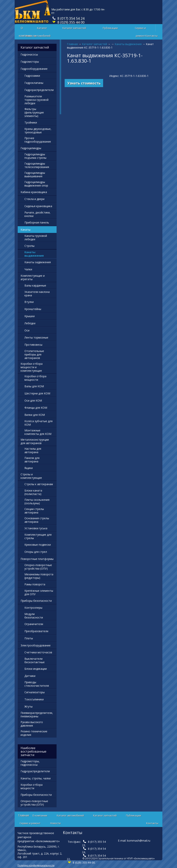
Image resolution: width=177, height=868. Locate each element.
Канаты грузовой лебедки (36, 237)
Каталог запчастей (74, 28)
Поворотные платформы (37, 559)
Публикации (110, 28)
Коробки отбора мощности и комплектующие (32, 367)
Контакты (152, 36)
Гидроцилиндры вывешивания (35, 174)
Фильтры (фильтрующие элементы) (34, 112)
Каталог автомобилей (42, 29)
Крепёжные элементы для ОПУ (39, 592)
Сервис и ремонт (140, 29)
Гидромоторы (30, 62)
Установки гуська (36, 528)
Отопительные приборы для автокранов (34, 354)
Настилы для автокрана (33, 450)
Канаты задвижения (38, 262)
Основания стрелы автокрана (37, 520)
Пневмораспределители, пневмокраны (37, 715)
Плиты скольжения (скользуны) (37, 501)
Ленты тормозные (36, 337)
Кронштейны (33, 309)
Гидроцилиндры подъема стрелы (35, 156)
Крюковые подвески (38, 545)
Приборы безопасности (36, 601)
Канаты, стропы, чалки (36, 778)
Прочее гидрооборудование (38, 140)
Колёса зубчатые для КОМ (38, 423)
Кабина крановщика (34, 192)
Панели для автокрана (32, 460)
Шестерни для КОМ (37, 393)
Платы (29, 638)
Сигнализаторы (35, 692)
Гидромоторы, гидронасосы (30, 763)
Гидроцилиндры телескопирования (37, 165)
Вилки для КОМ (35, 415)
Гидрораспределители (39, 90)
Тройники (31, 122)
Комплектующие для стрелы (38, 536)
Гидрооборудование (34, 69)
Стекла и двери (34, 199)
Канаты (25, 230)
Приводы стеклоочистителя (37, 684)
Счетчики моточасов (38, 652)
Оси (27, 330)
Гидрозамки (32, 76)
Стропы (29, 246)
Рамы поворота (35, 584)
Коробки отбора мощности (35, 378)
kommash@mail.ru (139, 841)
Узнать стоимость (84, 83)
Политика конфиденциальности (36, 865)
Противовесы (33, 345)
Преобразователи (36, 631)
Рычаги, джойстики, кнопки (37, 214)
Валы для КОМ (34, 386)
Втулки (29, 302)
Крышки (30, 316)
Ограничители (34, 624)
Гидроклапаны (34, 83)
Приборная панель (37, 222)
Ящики (29, 468)
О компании (40, 815)
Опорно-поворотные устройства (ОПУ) (38, 567)
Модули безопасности (34, 616)
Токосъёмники (34, 699)
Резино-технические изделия (34, 733)
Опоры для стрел (36, 552)
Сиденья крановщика (38, 206)
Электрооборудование (36, 645)
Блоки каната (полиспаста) (33, 492)
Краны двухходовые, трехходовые (38, 131)
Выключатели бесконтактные (35, 660)
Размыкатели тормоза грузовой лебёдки (36, 100)
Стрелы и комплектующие (31, 476)
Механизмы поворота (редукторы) (39, 576)
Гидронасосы (29, 54)
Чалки (28, 269)
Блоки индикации (36, 669)
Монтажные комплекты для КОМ (38, 432)
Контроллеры (33, 608)
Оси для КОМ (33, 400)
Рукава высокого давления (32, 724)
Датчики (30, 676)
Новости (31, 36)
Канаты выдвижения (128, 44)
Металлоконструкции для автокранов (35, 441)
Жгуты (28, 706)
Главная (72, 44)
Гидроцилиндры (31, 148)
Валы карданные (35, 285)
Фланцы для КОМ (36, 408)
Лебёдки (30, 323)
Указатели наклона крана (37, 294)
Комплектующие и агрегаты (33, 277)
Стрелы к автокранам (39, 484)
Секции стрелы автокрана (34, 511)
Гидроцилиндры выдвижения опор (36, 184)
